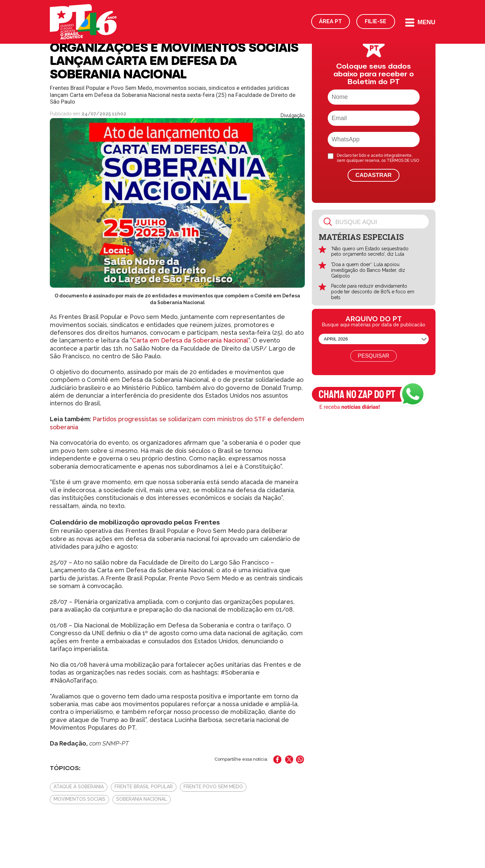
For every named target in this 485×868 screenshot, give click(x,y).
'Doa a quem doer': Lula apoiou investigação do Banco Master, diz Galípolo (368, 270)
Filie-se (376, 21)
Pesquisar (373, 356)
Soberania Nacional (142, 799)
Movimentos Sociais (79, 799)
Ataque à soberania (79, 787)
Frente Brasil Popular (144, 787)
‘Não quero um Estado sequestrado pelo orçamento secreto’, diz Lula (370, 251)
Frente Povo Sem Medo (213, 787)
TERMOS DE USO (403, 160)
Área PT (330, 21)
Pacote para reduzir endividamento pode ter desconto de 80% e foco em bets (373, 292)
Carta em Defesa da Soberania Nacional (190, 340)
